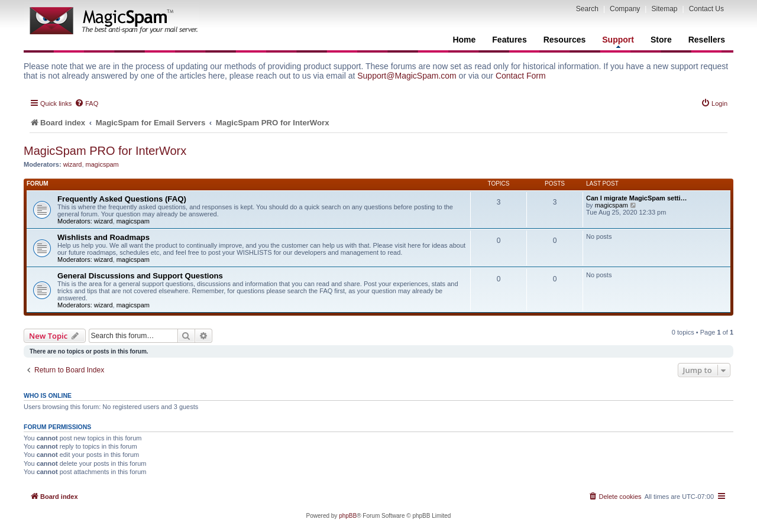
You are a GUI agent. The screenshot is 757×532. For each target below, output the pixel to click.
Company (625, 9)
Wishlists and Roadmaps (103, 237)
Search (587, 9)
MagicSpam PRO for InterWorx (105, 151)
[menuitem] (86, 103)
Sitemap (664, 9)
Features (509, 40)
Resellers (707, 40)
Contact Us (706, 9)
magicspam (102, 164)
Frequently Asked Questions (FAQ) (122, 199)
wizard (73, 164)
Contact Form (521, 76)
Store (661, 40)
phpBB (348, 516)
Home (464, 40)
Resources (565, 40)
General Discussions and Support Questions (140, 276)
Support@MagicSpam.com (407, 76)
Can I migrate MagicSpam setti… (637, 198)
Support (618, 41)
